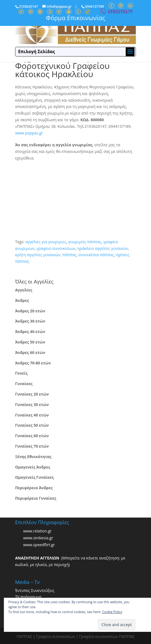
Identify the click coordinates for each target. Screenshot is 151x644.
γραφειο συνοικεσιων (56, 248)
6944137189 (94, 6)
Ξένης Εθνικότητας (33, 457)
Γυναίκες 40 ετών (32, 415)
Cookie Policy (112, 612)
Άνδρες (22, 300)
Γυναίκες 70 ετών (32, 446)
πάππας (69, 255)
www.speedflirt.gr (39, 545)
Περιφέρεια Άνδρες (34, 488)
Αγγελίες (24, 290)
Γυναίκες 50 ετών (32, 425)
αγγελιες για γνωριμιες (46, 242)
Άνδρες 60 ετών (30, 352)
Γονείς (21, 373)
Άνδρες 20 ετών (30, 311)
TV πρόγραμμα (28, 597)
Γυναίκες (24, 384)
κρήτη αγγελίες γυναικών (38, 255)
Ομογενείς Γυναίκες (35, 477)
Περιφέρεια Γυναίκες (36, 498)
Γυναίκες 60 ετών (32, 436)
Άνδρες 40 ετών (30, 332)
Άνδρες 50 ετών (30, 342)
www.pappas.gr (29, 133)
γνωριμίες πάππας (85, 242)
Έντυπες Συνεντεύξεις (35, 590)
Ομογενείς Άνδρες (33, 467)
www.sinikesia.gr (38, 538)
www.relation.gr (37, 531)
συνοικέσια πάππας (96, 255)
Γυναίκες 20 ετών (32, 394)
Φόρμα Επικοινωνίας (75, 18)
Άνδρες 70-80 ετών (33, 363)
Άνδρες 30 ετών (30, 321)
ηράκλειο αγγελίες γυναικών (103, 248)
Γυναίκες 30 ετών (32, 404)
